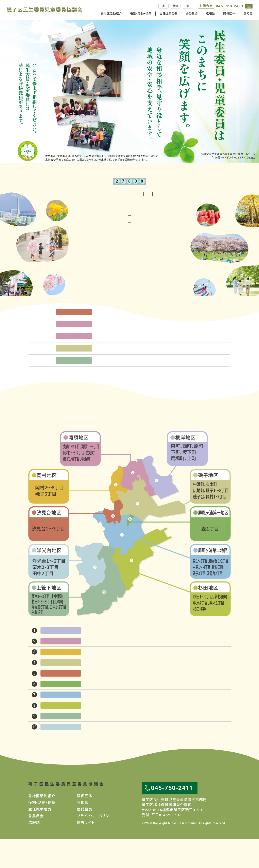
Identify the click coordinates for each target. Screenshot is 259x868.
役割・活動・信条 (141, 14)
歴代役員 (85, 838)
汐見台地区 (74, 335)
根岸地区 (187, 477)
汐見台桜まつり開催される (122, 335)
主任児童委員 (169, 14)
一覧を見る (126, 404)
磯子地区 (74, 372)
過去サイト (86, 852)
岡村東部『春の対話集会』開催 (125, 347)
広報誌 (211, 14)
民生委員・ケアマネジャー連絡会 (127, 384)
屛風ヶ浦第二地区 (210, 590)
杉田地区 (210, 628)
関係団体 (229, 14)
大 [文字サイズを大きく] (188, 6)
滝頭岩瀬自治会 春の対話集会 (127, 359)
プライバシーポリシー (95, 845)
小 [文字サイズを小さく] (163, 6)
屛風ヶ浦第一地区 (210, 552)
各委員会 (192, 14)
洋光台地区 (49, 590)
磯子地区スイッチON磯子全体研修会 (131, 371)
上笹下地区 (74, 384)
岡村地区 (49, 515)
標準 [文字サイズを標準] (176, 6)
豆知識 (248, 14)
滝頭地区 (74, 347)
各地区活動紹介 (59, 194)
